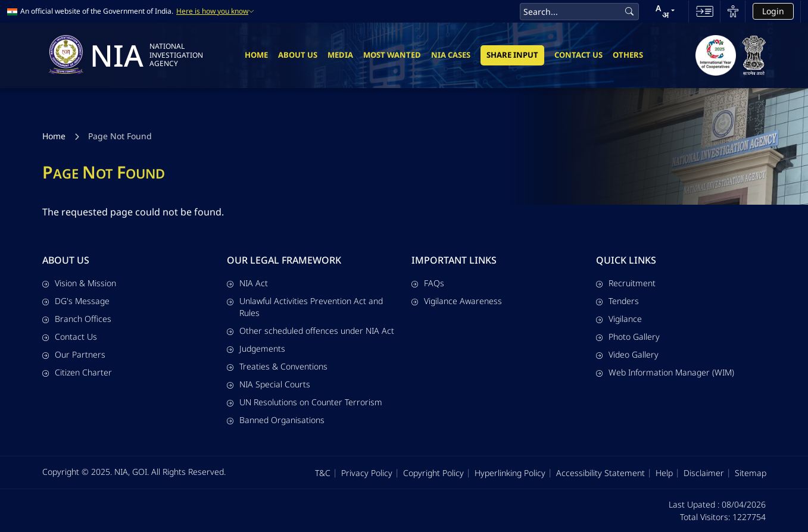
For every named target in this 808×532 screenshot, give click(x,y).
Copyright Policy (433, 473)
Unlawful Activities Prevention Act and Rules (305, 307)
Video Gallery (627, 354)
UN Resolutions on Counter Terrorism (305, 402)
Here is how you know (215, 11)
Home (256, 55)
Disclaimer (704, 473)
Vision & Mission (79, 283)
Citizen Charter (77, 372)
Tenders (617, 301)
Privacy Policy (367, 473)
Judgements (256, 348)
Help (664, 473)
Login (773, 11)
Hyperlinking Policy (510, 473)
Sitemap (751, 473)
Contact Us (578, 55)
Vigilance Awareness (457, 301)
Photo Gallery (628, 337)
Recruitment (626, 283)
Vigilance (619, 319)
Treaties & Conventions (277, 366)
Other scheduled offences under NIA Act (311, 331)
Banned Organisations (276, 420)
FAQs (428, 283)
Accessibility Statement (600, 473)
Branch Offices (77, 319)
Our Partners (74, 354)
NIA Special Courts (269, 384)
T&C (323, 473)
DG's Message (76, 301)
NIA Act (247, 283)
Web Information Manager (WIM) (665, 372)
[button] (665, 11)
